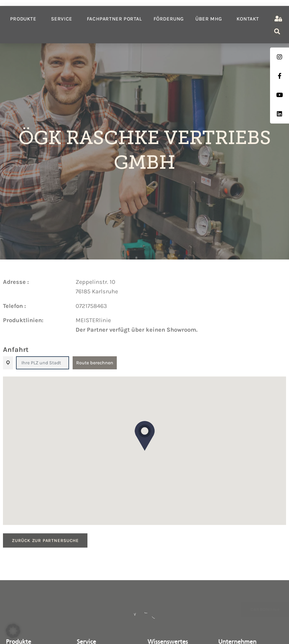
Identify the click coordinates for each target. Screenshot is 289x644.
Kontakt (248, 19)
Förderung (169, 19)
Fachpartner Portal (114, 19)
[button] (145, 436)
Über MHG (210, 19)
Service (63, 19)
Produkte (25, 19)
